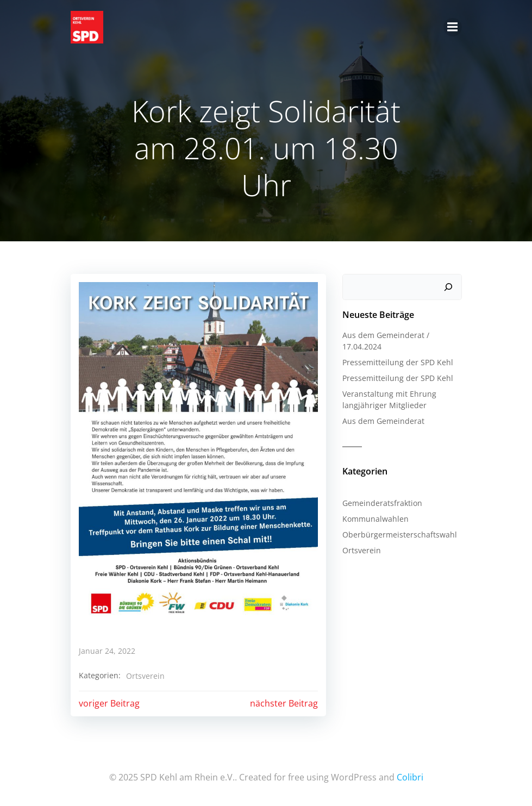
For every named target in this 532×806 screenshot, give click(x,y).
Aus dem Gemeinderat (383, 421)
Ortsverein (145, 676)
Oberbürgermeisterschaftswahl (400, 535)
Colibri (410, 777)
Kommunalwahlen (375, 519)
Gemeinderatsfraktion (382, 503)
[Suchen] (448, 287)
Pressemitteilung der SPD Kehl (398, 362)
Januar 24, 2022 (107, 651)
